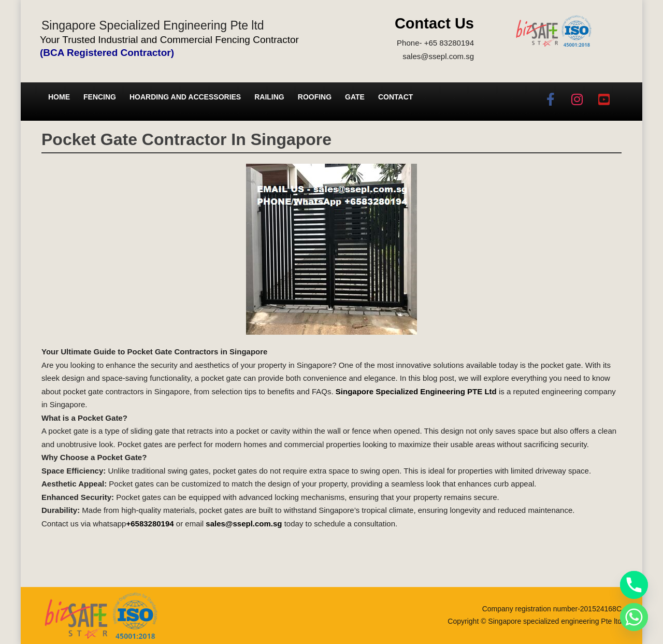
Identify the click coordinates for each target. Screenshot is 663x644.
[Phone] (634, 585)
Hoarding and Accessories (185, 97)
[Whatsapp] (634, 617)
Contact (395, 97)
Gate (355, 97)
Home (59, 97)
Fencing (100, 97)
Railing (269, 97)
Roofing (315, 97)
